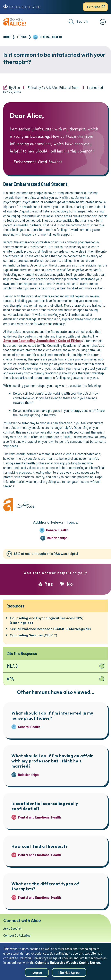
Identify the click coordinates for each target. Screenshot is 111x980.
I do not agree (69, 975)
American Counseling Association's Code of (44, 341)
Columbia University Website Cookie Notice (68, 965)
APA (10, 679)
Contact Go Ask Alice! (17, 935)
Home (7, 37)
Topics (22, 37)
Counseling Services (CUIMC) (33, 635)
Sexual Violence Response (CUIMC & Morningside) (50, 629)
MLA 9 (12, 666)
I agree (37, 975)
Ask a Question (13, 928)
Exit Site (94, 7)
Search (78, 22)
